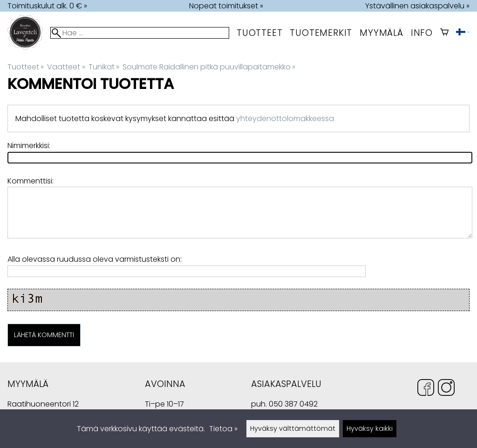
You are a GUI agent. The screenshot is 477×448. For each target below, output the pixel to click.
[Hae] (140, 33)
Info (422, 33)
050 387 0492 (293, 404)
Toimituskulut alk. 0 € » (47, 6)
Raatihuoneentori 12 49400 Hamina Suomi (43, 405)
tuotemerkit (321, 33)
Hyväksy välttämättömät (293, 428)
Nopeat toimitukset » (226, 6)
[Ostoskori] (444, 33)
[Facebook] (426, 389)
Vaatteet (66, 67)
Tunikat (104, 67)
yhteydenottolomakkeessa (285, 119)
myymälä (382, 33)
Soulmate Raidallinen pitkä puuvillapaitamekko (209, 67)
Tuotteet (259, 33)
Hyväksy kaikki (370, 428)
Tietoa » (223, 429)
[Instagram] (446, 389)
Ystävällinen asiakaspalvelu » (417, 6)
